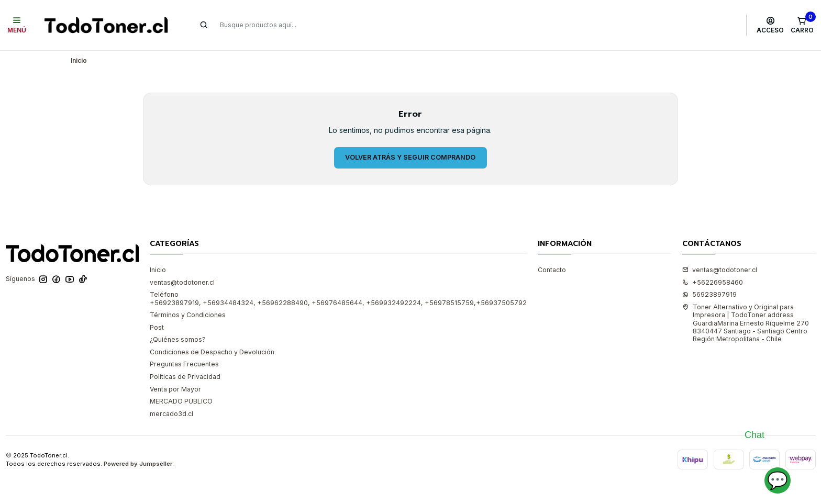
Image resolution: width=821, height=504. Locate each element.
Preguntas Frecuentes (184, 364)
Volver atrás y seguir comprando (410, 157)
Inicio (158, 270)
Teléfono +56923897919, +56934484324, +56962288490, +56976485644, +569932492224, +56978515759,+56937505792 (338, 298)
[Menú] (17, 25)
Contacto (552, 270)
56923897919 (709, 294)
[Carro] (802, 25)
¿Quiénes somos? (178, 339)
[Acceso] (770, 25)
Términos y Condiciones (188, 315)
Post (157, 327)
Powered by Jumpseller (138, 464)
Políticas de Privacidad (185, 377)
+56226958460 (713, 282)
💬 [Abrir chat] (778, 480)
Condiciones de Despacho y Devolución (212, 352)
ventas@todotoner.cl (182, 282)
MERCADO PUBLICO (181, 401)
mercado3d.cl (171, 414)
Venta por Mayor (175, 389)
